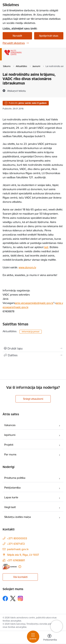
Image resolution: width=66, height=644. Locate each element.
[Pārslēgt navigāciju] (33, 637)
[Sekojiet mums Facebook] (5, 598)
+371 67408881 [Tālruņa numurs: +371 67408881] (16, 560)
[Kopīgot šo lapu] (33, 355)
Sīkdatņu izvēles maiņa (18, 517)
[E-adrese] (10, 567)
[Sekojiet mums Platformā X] (13, 598)
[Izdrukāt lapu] (33, 348)
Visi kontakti (20, 577)
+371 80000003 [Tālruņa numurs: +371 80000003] (17, 538)
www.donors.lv (27, 267)
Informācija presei (31, 332)
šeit (46, 247)
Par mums (10, 454)
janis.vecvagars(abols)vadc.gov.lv (34, 303)
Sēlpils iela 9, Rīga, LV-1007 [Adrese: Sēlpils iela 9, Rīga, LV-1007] (23, 555)
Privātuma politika (15, 478)
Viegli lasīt (10, 507)
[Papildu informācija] (20, 567)
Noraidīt (17, 36)
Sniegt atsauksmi (33, 399)
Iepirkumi (10, 435)
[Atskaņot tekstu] (17, 91)
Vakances (10, 425)
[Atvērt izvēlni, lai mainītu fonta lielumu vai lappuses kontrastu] (49, 638)
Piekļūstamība (12, 488)
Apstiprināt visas (49, 36)
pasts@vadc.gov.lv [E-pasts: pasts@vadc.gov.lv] (18, 549)
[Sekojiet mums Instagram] (20, 598)
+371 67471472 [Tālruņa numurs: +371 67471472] (16, 544)
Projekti (9, 445)
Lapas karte (11, 497)
